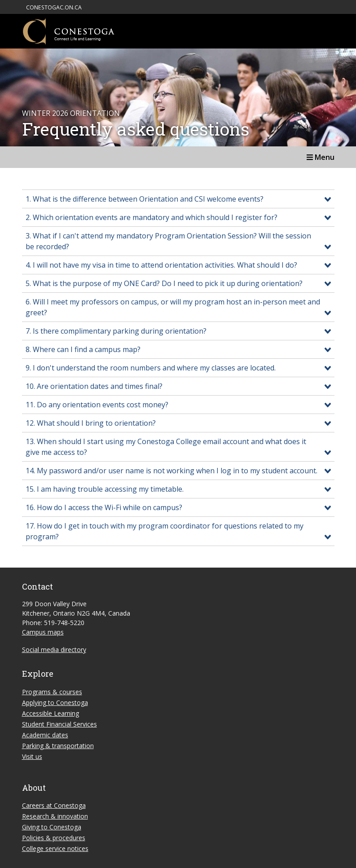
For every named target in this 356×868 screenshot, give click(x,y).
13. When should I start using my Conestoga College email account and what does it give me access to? (166, 447)
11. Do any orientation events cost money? (97, 405)
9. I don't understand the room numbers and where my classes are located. (151, 368)
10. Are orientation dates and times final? (94, 386)
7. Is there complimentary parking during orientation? (116, 331)
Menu (321, 157)
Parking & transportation (58, 746)
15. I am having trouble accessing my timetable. (105, 489)
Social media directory (54, 650)
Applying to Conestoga (55, 703)
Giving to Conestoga (52, 827)
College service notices (55, 848)
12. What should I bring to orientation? (91, 423)
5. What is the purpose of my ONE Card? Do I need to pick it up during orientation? (164, 283)
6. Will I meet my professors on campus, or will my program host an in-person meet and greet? (173, 307)
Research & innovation (55, 816)
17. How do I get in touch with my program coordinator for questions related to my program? (165, 531)
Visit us (32, 756)
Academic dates (45, 735)
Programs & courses (52, 692)
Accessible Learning (51, 713)
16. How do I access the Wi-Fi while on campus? (104, 507)
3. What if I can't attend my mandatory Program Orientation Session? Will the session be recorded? (168, 241)
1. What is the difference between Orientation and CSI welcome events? (145, 199)
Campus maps (43, 632)
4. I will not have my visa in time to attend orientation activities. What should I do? (161, 265)
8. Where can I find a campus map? (83, 349)
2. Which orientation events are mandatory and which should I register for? (152, 217)
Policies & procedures (54, 838)
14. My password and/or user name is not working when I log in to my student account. (171, 471)
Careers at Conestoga (54, 805)
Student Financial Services (59, 724)
